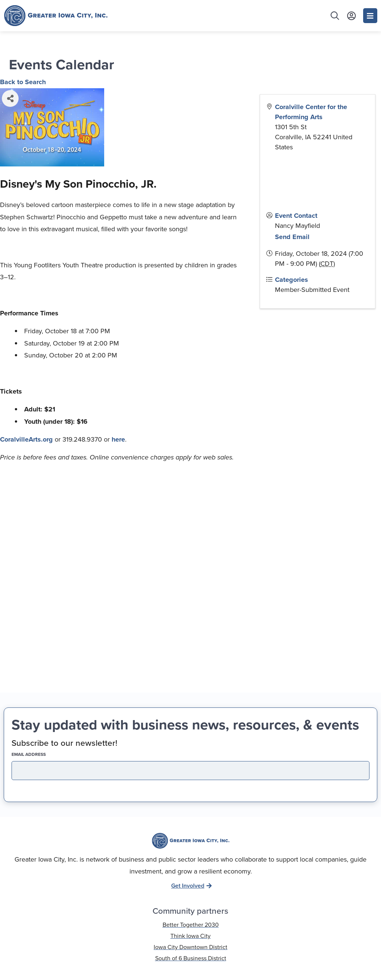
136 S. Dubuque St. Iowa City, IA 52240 (191, 880)
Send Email (292, 237)
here (118, 439)
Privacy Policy (190, 947)
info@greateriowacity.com (191, 865)
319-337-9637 (191, 849)
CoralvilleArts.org (26, 439)
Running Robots (216, 972)
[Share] (10, 98)
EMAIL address (42, 605)
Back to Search (23, 82)
